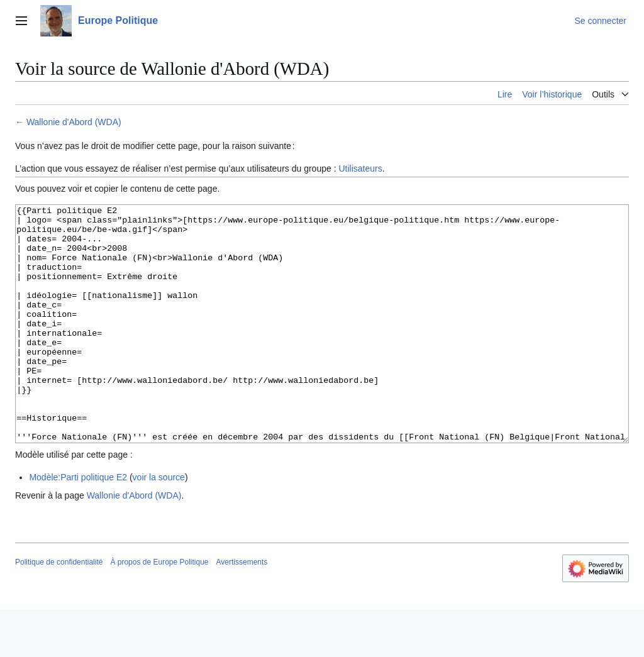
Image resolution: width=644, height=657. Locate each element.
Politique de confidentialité (59, 609)
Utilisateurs (360, 168)
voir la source (159, 524)
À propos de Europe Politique (159, 609)
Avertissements (242, 609)
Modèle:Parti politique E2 (78, 524)
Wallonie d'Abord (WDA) (74, 122)
